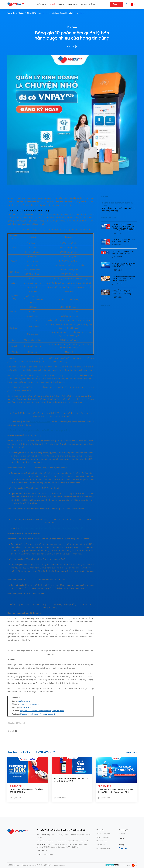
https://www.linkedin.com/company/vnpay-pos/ (42, 711)
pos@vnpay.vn (24, 701)
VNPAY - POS (26, 708)
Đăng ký (116, 4)
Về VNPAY (122, 834)
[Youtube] (122, 848)
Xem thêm (106, 305)
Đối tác (92, 4)
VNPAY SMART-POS (104, 834)
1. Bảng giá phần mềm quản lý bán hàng (117, 204)
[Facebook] (119, 848)
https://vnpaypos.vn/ (29, 704)
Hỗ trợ (61, 4)
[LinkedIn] (126, 848)
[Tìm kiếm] (127, 4)
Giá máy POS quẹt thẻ (40, 422)
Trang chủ (11, 13)
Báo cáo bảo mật (103, 848)
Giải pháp (41, 4)
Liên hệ (84, 4)
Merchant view (102, 841)
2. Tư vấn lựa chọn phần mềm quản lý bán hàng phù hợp (118, 210)
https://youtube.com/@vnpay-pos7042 (38, 714)
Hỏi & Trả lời (73, 4)
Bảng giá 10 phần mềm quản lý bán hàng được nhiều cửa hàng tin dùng (55, 13)
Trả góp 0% (101, 845)
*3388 (45, 851)
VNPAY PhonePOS (103, 837)
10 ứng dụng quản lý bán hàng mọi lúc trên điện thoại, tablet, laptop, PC (51, 528)
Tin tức (53, 4)
